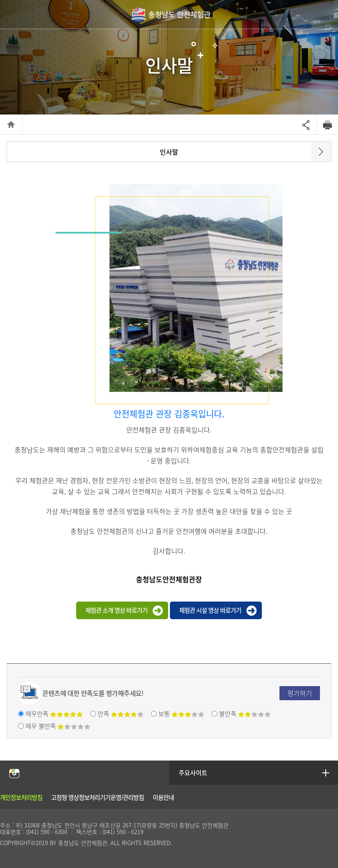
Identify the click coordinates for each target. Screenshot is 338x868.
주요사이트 (193, 772)
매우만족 (54, 713)
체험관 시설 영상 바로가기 (210, 610)
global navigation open (326, 14)
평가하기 (300, 693)
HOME (11, 124)
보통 (181, 713)
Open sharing (306, 125)
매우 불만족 (58, 726)
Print (327, 125)
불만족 (245, 713)
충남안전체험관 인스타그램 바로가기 (14, 773)
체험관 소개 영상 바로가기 (116, 610)
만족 (121, 713)
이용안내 (163, 797)
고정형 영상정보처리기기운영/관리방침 (97, 797)
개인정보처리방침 (21, 797)
